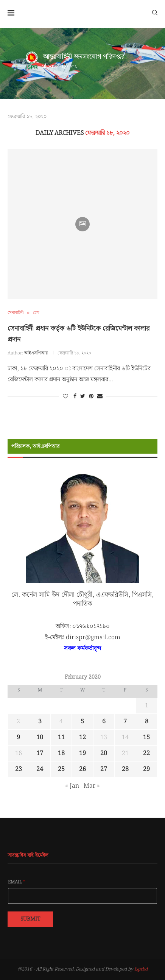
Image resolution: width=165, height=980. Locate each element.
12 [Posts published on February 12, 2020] (82, 737)
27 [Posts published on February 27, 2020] (104, 769)
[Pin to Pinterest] (91, 396)
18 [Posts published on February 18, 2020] (61, 753)
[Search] (155, 12)
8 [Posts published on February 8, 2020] (147, 722)
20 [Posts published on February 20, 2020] (104, 753)
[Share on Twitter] (83, 396)
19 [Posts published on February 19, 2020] (82, 753)
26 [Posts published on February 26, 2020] (82, 769)
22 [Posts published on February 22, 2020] (146, 753)
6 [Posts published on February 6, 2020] (104, 722)
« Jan (72, 786)
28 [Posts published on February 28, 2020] (125, 769)
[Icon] (82, 224)
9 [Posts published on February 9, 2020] (18, 737)
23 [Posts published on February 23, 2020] (19, 769)
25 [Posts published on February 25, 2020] (61, 769)
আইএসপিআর (36, 353)
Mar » (92, 786)
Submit (30, 919)
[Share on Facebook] (75, 396)
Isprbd (141, 969)
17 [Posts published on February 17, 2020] (40, 753)
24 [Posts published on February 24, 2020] (40, 769)
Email (17, 882)
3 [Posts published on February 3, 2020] (40, 722)
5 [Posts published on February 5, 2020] (82, 722)
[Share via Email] (100, 396)
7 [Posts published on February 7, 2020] (125, 722)
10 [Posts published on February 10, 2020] (40, 737)
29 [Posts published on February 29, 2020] (146, 769)
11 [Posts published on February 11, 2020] (61, 737)
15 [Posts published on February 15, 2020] (146, 737)
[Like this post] (65, 396)
